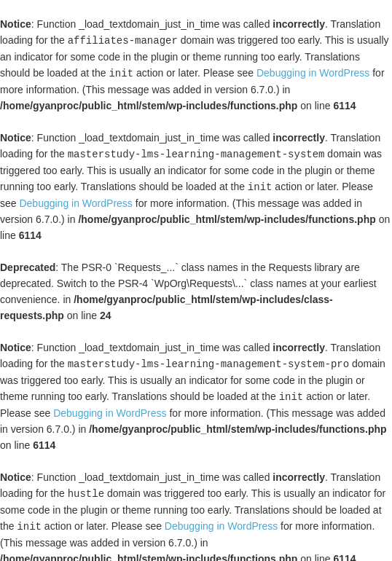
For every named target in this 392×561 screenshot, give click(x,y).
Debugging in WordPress (313, 72)
